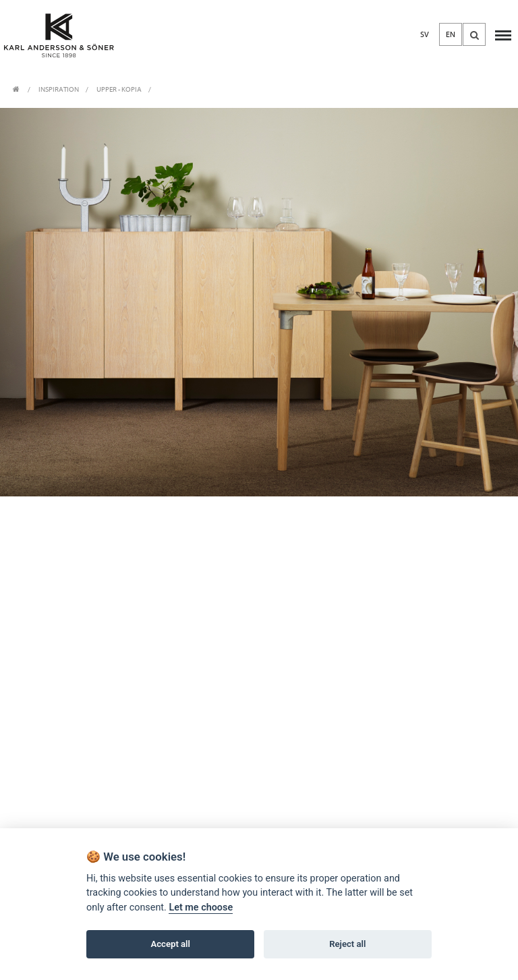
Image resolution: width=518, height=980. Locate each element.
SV (425, 34)
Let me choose (201, 907)
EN (451, 34)
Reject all (347, 944)
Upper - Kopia (119, 89)
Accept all (171, 944)
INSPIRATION (59, 89)
